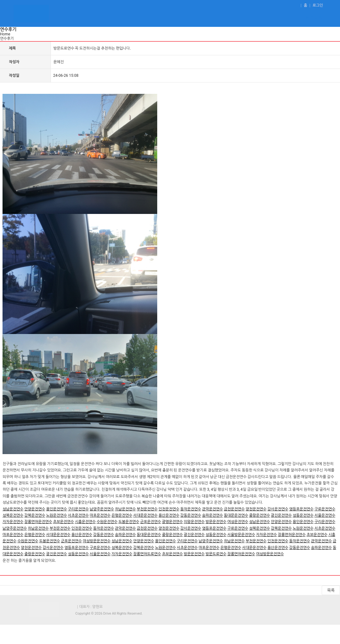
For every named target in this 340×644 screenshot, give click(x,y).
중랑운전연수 (259, 515)
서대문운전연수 (145, 515)
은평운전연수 (122, 515)
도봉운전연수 (129, 522)
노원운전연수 (57, 515)
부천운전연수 (147, 509)
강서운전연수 (278, 509)
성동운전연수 (303, 515)
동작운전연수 (191, 509)
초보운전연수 (63, 522)
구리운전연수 (78, 509)
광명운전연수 (172, 522)
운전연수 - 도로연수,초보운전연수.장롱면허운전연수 (31, 13)
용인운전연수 (57, 509)
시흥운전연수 (85, 522)
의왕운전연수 (194, 522)
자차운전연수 (13, 522)
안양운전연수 (35, 509)
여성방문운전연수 (97, 541)
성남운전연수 (13, 509)
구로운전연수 (325, 509)
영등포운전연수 (301, 509)
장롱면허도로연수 (147, 554)
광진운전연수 (281, 515)
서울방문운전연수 (241, 535)
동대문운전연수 (236, 515)
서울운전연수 (325, 515)
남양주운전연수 (102, 509)
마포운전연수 (100, 515)
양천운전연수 (256, 509)
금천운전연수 (234, 509)
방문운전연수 (216, 522)
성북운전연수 (13, 515)
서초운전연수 (78, 515)
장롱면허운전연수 (38, 522)
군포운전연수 (151, 522)
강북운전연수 (35, 515)
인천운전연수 (169, 509)
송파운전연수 (212, 515)
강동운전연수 (191, 515)
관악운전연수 (212, 509)
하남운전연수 (125, 509)
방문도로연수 (216, 554)
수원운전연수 (107, 522)
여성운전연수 (238, 522)
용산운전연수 (169, 515)
